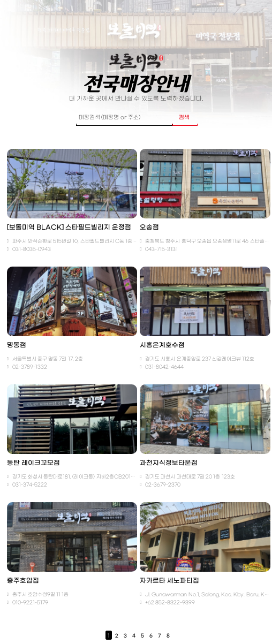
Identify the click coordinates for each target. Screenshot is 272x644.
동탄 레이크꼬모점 (33, 463)
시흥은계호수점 (162, 345)
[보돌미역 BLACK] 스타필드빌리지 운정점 (69, 228)
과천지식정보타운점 (169, 463)
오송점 (149, 228)
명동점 (17, 345)
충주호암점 (23, 581)
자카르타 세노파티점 (169, 581)
